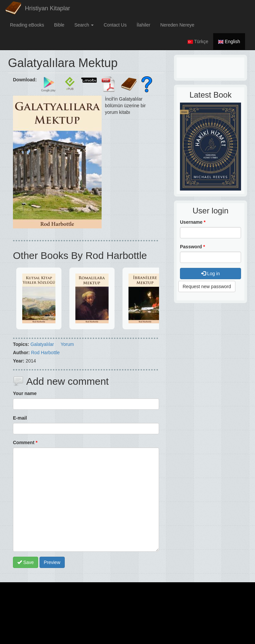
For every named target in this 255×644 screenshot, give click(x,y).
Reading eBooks (27, 25)
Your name (25, 393)
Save (26, 562)
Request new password (207, 286)
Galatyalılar (42, 344)
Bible (59, 25)
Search (84, 25)
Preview (52, 562)
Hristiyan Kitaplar (47, 8)
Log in (211, 274)
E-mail (20, 418)
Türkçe (198, 41)
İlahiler (143, 25)
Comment (25, 443)
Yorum (67, 344)
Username (193, 222)
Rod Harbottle (45, 353)
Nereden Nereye (177, 25)
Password (192, 247)
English (229, 41)
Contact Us (115, 25)
